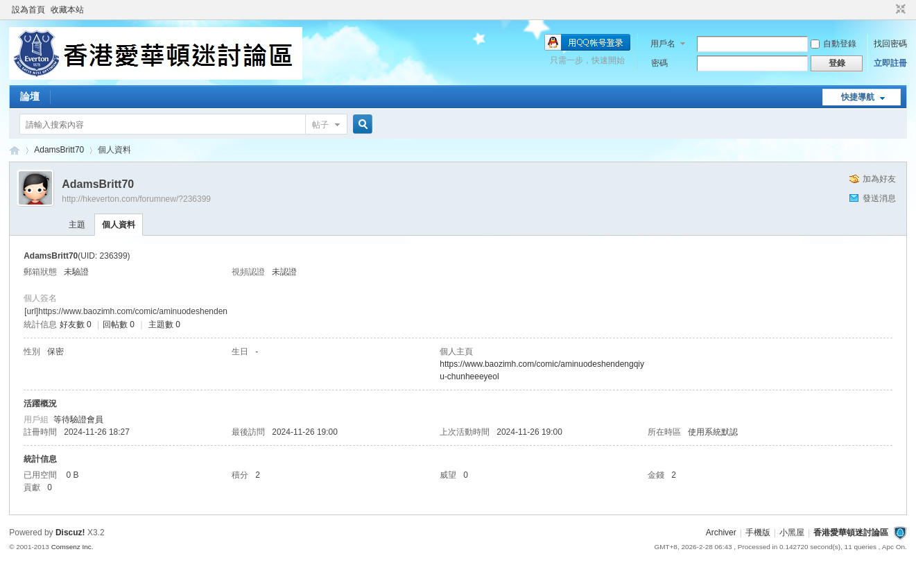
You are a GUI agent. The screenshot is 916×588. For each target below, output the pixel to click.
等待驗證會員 (78, 420)
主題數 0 (164, 325)
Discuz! (70, 533)
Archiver (721, 533)
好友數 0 (76, 325)
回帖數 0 (119, 325)
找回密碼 (890, 44)
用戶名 (663, 44)
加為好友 (879, 179)
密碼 (659, 63)
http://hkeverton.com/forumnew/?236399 (136, 199)
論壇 (30, 96)
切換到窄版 (899, 10)
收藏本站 (67, 10)
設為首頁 (28, 10)
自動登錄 (833, 44)
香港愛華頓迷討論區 (15, 150)
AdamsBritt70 (59, 150)
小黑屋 (792, 533)
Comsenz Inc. (72, 547)
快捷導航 (858, 97)
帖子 (320, 125)
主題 (77, 225)
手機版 (758, 533)
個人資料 (119, 225)
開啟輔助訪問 (888, 10)
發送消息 (879, 198)
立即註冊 (890, 63)
